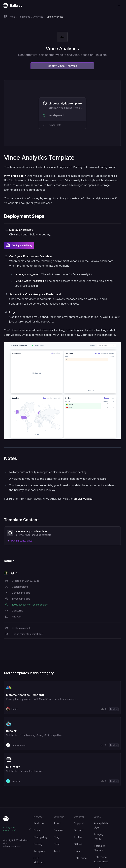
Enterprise (80, 858)
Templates (40, 851)
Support (79, 823)
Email (77, 851)
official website (83, 499)
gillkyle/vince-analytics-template (66, 108)
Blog (56, 837)
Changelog (40, 837)
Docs (37, 830)
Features (39, 823)
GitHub (78, 844)
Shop (57, 844)
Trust (57, 851)
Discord (79, 830)
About (57, 823)
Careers (59, 830)
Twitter (78, 837)
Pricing (38, 844)
